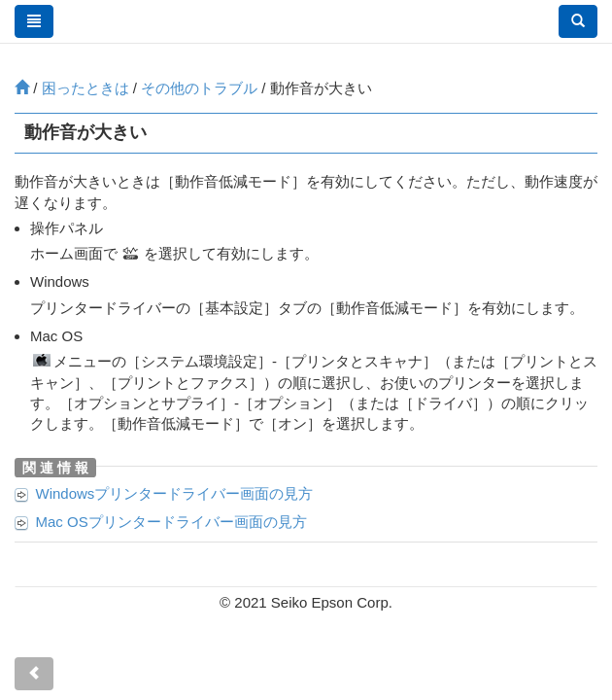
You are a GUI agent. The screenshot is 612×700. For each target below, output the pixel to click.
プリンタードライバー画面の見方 (175, 493)
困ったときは (85, 88)
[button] (578, 21)
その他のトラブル (199, 88)
